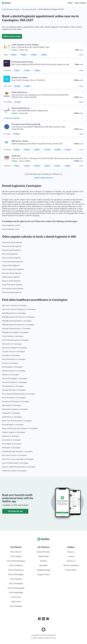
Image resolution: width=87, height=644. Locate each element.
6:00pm (34, 55)
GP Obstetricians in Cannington (13, 386)
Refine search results (12, 36)
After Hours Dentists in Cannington (14, 306)
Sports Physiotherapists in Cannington (15, 463)
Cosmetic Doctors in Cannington (13, 352)
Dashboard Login (43, 570)
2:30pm (27, 86)
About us (71, 552)
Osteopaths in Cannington (11, 413)
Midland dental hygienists (11, 277)
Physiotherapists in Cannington (13, 425)
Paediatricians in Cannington (12, 417)
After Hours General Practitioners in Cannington (19, 309)
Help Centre (16, 602)
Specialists (43, 565)
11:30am (17, 86)
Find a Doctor (16, 552)
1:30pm (37, 71)
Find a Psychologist (16, 575)
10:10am (18, 102)
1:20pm (27, 71)
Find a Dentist (16, 556)
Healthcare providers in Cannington (14, 471)
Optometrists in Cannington (12, 405)
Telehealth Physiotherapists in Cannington (16, 329)
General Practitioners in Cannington (14, 382)
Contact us (71, 561)
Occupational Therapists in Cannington (16, 402)
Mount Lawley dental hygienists (13, 269)
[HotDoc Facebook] (39, 619)
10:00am (37, 166)
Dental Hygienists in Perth (11, 225)
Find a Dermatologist (16, 588)
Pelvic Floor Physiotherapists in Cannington (17, 421)
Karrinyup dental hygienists (11, 258)
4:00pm (13, 55)
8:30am (17, 150)
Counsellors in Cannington (11, 356)
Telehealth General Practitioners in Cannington (18, 325)
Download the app (15, 511)
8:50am (37, 150)
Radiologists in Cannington (11, 448)
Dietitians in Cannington (11, 375)
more (81, 55)
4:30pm (24, 55)
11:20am (57, 150)
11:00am (16, 134)
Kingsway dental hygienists (11, 281)
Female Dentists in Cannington (13, 336)
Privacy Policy (71, 570)
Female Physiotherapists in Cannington (15, 340)
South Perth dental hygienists (12, 285)
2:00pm (47, 166)
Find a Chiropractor (16, 570)
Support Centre (44, 575)
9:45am (27, 166)
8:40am (27, 150)
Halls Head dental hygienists (12, 292)
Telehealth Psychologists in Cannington (15, 332)
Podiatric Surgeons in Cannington (14, 432)
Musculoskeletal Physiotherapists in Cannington (19, 394)
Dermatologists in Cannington (12, 367)
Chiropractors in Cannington (12, 344)
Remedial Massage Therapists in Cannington (17, 452)
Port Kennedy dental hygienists (13, 289)
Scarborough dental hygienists (13, 262)
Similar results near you (43, 178)
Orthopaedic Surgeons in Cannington (15, 409)
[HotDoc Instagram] (48, 619)
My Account (16, 597)
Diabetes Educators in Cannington (14, 371)
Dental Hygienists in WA (29, 9)
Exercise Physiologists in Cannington (15, 379)
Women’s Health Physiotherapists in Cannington (19, 467)
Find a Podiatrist (16, 565)
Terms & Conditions (71, 565)
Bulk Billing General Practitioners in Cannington (19, 317)
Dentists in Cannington (10, 363)
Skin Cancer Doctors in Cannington (14, 455)
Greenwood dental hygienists (12, 243)
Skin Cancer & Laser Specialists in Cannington (18, 459)
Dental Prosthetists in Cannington (14, 359)
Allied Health (44, 556)
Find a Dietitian (16, 579)
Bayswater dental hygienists (12, 273)
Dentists (44, 561)
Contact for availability (43, 118)
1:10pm (17, 71)
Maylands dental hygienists (11, 250)
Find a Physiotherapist (16, 561)
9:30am (17, 166)
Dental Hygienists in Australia (11, 9)
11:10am (47, 150)
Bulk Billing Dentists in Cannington (14, 313)
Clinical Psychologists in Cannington (14, 348)
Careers (71, 556)
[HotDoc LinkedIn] (43, 619)
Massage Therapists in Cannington (14, 390)
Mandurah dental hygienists (12, 246)
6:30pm (44, 55)
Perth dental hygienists (10, 254)
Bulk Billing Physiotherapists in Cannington (17, 321)
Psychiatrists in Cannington (11, 440)
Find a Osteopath (16, 584)
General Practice (44, 552)
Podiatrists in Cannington (11, 436)
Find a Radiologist (16, 593)
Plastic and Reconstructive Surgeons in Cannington (20, 429)
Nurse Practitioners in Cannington (14, 398)
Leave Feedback (16, 606)
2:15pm (57, 166)
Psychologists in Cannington (12, 444)
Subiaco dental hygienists (11, 266)
